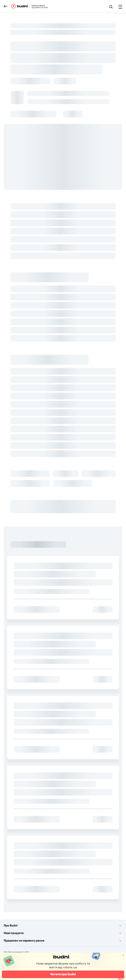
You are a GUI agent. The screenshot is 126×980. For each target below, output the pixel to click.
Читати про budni (63, 974)
